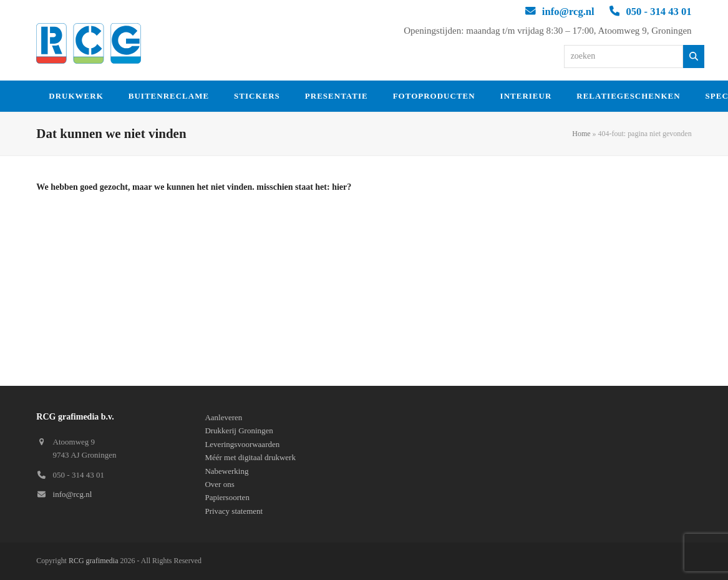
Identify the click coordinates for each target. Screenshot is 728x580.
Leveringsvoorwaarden (242, 444)
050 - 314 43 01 (658, 12)
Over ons (219, 484)
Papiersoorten (227, 497)
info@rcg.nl (568, 12)
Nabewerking (226, 471)
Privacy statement (234, 511)
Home (581, 134)
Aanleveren (223, 417)
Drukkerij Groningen (239, 430)
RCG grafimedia (94, 561)
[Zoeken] (694, 57)
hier (339, 187)
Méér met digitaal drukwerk (250, 457)
